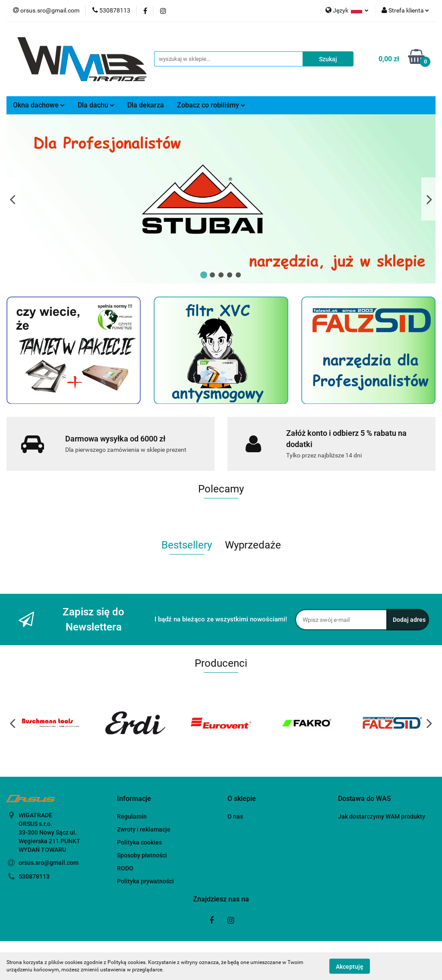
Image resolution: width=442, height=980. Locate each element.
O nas (235, 816)
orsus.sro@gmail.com (49, 863)
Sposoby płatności (142, 855)
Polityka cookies (139, 842)
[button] (134, 799)
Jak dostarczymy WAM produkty (382, 816)
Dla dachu (96, 105)
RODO (125, 868)
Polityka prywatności (145, 881)
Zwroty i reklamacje (144, 829)
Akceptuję (350, 966)
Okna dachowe (39, 105)
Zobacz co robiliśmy (211, 105)
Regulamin (132, 816)
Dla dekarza (146, 105)
